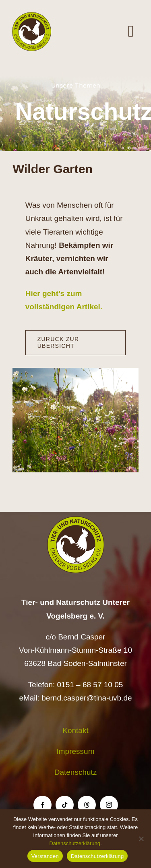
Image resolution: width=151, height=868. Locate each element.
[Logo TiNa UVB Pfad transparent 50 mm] (32, 16)
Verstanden (45, 856)
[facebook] (42, 805)
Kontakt (75, 730)
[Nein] (141, 839)
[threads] (87, 805)
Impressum (76, 751)
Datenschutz (76, 772)
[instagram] (109, 805)
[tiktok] (65, 805)
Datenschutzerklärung (74, 843)
